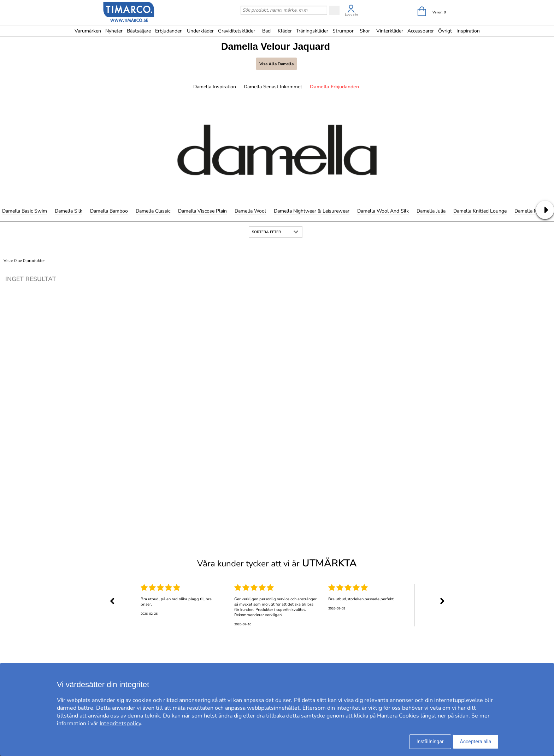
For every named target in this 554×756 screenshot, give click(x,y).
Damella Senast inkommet (273, 87)
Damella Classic (153, 211)
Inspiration (468, 31)
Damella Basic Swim (25, 211)
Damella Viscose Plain (202, 211)
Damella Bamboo (109, 211)
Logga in (351, 14)
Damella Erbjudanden (334, 87)
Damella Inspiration (215, 87)
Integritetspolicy (120, 724)
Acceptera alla (476, 742)
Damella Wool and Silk (383, 211)
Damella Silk (69, 211)
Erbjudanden (169, 31)
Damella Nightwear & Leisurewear (312, 211)
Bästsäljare (139, 31)
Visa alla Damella (276, 64)
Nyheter (114, 31)
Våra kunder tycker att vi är (277, 563)
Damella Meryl (530, 211)
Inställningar (430, 742)
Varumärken (88, 31)
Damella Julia (431, 211)
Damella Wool (250, 211)
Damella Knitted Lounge (480, 211)
